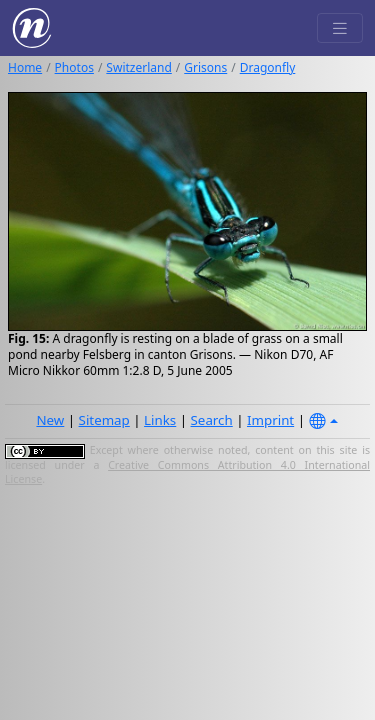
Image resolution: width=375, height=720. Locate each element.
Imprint (270, 420)
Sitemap (104, 420)
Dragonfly (268, 67)
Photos (74, 67)
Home (25, 67)
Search (212, 420)
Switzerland (138, 67)
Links (160, 420)
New (50, 420)
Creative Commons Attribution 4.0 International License (187, 472)
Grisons (205, 67)
